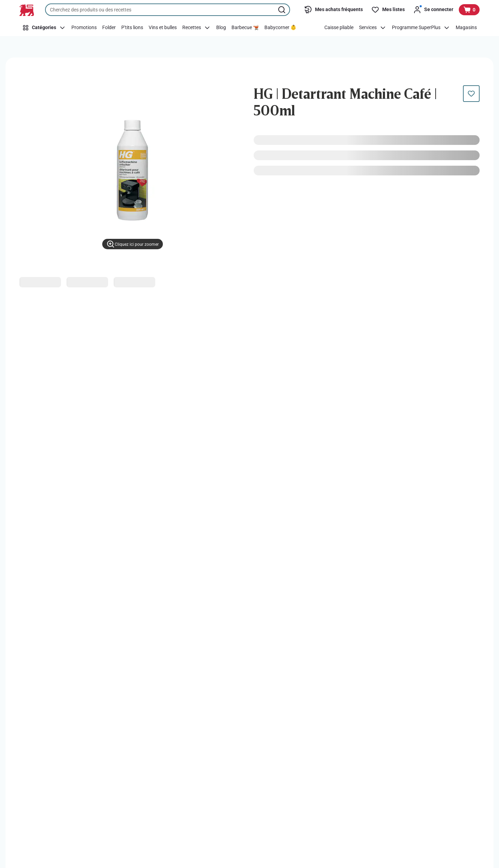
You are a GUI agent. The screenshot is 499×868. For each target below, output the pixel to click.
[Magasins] (466, 28)
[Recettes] (196, 28)
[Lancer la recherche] (282, 10)
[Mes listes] (388, 10)
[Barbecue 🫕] (245, 28)
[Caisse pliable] (339, 28)
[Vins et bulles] (163, 28)
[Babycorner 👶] (280, 28)
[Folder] (109, 28)
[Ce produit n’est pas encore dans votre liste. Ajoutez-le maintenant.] (471, 94)
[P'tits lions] (132, 28)
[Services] (373, 28)
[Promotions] (84, 28)
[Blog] (221, 28)
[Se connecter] (433, 10)
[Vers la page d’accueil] (27, 10)
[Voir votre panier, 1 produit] (469, 10)
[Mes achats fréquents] (333, 10)
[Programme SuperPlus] (421, 28)
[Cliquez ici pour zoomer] (133, 244)
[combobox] (168, 10)
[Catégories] (44, 28)
